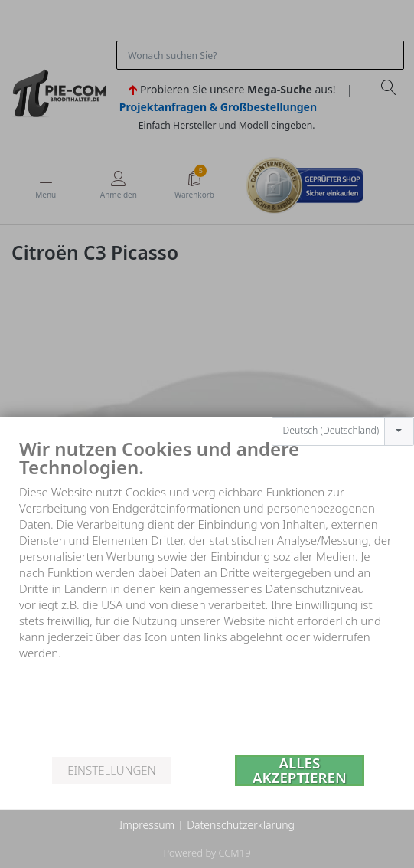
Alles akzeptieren (300, 770)
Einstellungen (111, 770)
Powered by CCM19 (207, 853)
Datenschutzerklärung (241, 825)
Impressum (147, 825)
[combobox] (343, 416)
